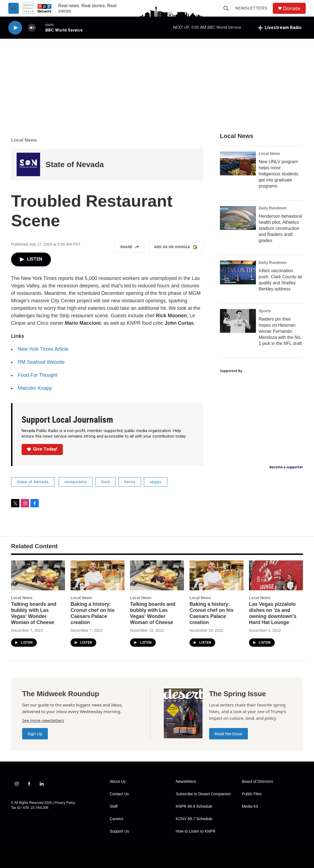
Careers (117, 819)
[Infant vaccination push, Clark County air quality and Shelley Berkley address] (238, 272)
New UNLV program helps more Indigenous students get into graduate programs (278, 174)
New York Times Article (43, 349)
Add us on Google (176, 247)
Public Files (252, 794)
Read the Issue (229, 734)
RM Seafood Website (41, 362)
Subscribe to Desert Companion (203, 794)
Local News (24, 140)
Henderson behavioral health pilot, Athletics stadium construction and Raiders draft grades (280, 228)
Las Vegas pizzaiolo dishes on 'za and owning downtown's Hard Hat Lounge (273, 613)
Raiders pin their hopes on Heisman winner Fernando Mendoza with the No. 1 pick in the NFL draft (280, 331)
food (106, 482)
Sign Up (35, 734)
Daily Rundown (273, 208)
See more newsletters (43, 720)
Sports (265, 311)
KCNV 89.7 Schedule (194, 819)
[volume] (32, 28)
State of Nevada (75, 164)
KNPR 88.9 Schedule (194, 806)
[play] (15, 28)
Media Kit (250, 806)
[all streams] (280, 28)
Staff (114, 806)
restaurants (76, 482)
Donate (292, 8)
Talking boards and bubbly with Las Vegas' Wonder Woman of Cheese (34, 613)
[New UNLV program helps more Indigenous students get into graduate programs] (238, 163)
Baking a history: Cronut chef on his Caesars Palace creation (93, 613)
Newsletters (251, 8)
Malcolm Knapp (35, 388)
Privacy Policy (65, 803)
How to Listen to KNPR (195, 831)
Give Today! (42, 449)
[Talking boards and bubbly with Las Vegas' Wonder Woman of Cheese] (38, 575)
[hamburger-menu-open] (14, 8)
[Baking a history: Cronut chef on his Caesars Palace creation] (98, 575)
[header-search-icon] (226, 8)
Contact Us (119, 794)
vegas (155, 482)
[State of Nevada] (28, 164)
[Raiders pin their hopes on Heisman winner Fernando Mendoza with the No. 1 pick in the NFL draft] (238, 321)
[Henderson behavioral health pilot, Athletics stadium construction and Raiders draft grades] (238, 218)
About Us (118, 782)
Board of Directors (257, 782)
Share (130, 247)
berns (130, 482)
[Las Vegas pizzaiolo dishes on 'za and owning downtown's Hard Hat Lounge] (276, 575)
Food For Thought (38, 375)
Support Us (120, 831)
